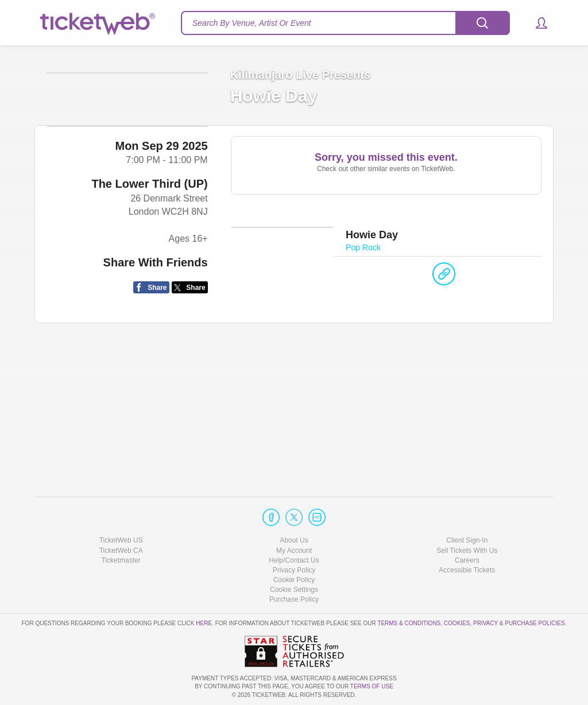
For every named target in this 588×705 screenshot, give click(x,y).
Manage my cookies (294, 590)
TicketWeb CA (121, 551)
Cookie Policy (294, 580)
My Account (294, 551)
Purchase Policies (535, 623)
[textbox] (345, 23)
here (204, 623)
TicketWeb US (121, 540)
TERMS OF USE (372, 686)
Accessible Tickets (467, 570)
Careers (467, 560)
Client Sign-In (467, 540)
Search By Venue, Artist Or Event (252, 23)
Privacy (486, 623)
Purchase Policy (294, 599)
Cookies (457, 623)
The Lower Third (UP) (149, 354)
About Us (294, 540)
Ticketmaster (121, 560)
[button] (536, 23)
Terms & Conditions (409, 623)
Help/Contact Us (294, 560)
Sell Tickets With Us (467, 551)
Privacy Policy (294, 570)
